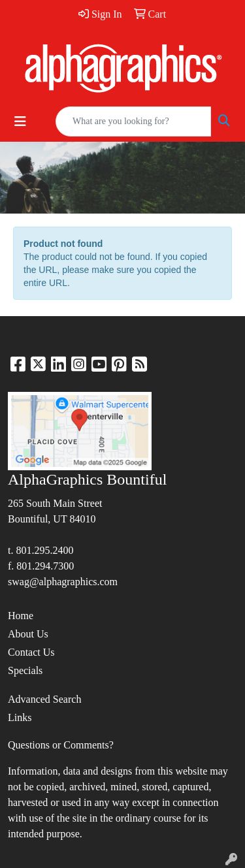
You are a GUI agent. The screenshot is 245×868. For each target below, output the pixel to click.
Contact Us (31, 652)
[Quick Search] (133, 121)
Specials (25, 670)
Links (20, 717)
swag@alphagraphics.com (63, 582)
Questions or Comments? (61, 745)
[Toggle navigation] (20, 121)
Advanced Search (44, 699)
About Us (28, 634)
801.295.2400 (44, 550)
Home (21, 616)
